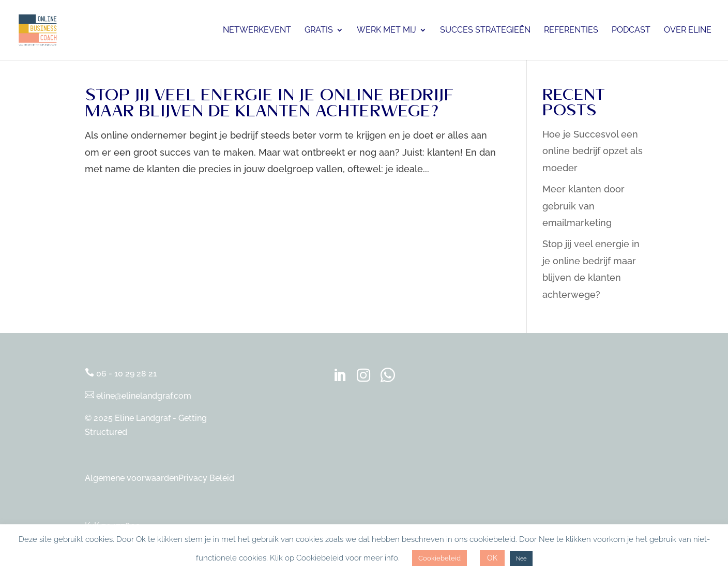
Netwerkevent (257, 31)
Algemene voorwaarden (132, 478)
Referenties (571, 31)
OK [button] (492, 558)
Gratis (319, 31)
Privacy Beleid (206, 478)
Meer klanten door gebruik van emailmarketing (583, 206)
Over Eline (688, 31)
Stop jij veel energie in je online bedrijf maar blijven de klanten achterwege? (269, 106)
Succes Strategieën (485, 31)
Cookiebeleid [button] (439, 558)
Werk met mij (386, 31)
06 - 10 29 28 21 (121, 374)
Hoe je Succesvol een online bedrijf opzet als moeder (593, 151)
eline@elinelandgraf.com (138, 396)
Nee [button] (521, 559)
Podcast (631, 31)
